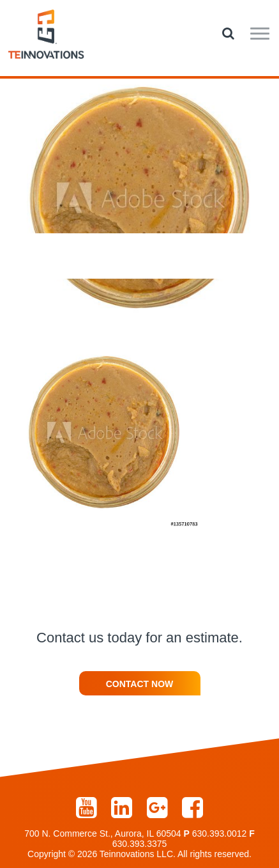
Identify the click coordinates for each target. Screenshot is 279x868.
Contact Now (140, 684)
